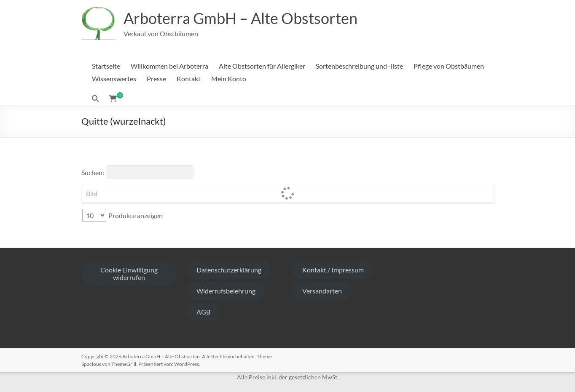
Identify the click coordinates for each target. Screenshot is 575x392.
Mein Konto (229, 79)
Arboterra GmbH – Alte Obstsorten (240, 18)
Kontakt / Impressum (333, 270)
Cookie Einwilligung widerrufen (129, 273)
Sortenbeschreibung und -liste (359, 66)
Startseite (106, 66)
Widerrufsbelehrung (226, 291)
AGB (203, 312)
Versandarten (322, 291)
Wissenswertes (114, 79)
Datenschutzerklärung (229, 270)
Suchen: (137, 172)
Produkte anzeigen (122, 215)
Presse (156, 79)
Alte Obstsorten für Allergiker (262, 66)
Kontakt (189, 79)
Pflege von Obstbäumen (449, 66)
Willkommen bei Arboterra (169, 66)
